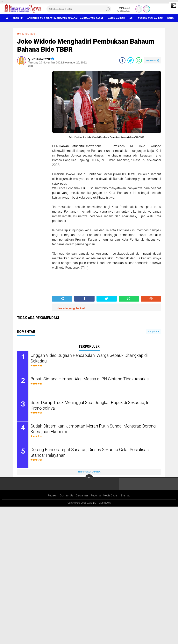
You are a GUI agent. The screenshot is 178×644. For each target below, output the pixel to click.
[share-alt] (62, 299)
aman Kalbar (117, 18)
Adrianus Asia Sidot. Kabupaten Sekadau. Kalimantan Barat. (65, 18)
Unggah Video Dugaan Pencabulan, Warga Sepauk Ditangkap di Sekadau (89, 358)
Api (131, 18)
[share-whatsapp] (139, 60)
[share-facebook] (122, 60)
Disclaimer (82, 496)
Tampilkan (153, 332)
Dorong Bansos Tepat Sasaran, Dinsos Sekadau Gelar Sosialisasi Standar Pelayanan (90, 452)
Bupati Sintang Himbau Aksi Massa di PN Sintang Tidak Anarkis (90, 379)
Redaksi (52, 496)
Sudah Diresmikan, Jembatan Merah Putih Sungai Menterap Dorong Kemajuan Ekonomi (93, 429)
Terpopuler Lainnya (89, 472)
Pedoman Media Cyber (104, 496)
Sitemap (125, 496)
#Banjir (18, 18)
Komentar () (152, 60)
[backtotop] (89, 478)
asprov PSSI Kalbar (150, 18)
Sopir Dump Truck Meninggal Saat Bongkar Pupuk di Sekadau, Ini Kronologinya (91, 405)
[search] (79, 9)
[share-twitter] (131, 60)
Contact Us (66, 496)
